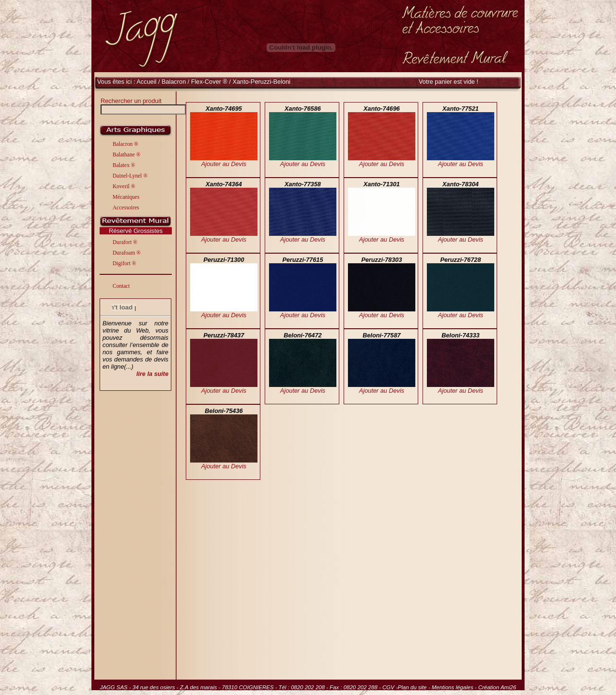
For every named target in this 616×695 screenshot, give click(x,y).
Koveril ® (124, 186)
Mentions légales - (455, 687)
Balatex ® (124, 165)
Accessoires (126, 207)
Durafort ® (125, 242)
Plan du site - (415, 687)
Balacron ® (125, 144)
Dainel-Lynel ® (130, 176)
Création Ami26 (497, 687)
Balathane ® (127, 154)
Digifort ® (124, 263)
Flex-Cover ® (209, 82)
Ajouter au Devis (224, 164)
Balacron (175, 82)
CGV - (390, 687)
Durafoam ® (127, 253)
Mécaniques (126, 197)
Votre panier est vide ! (449, 82)
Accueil (147, 82)
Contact (121, 286)
